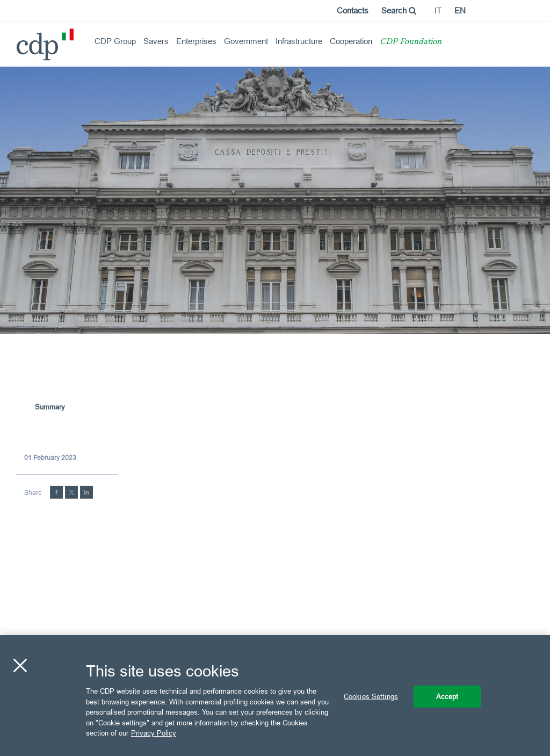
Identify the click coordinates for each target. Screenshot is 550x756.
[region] (275, 696)
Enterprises (196, 41)
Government (246, 41)
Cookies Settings (371, 696)
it (438, 10)
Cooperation (351, 41)
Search (399, 10)
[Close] (20, 665)
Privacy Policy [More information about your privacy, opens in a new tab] (154, 733)
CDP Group (115, 41)
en (460, 10)
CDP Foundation (411, 42)
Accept (447, 696)
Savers (156, 41)
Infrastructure (299, 41)
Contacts (353, 10)
